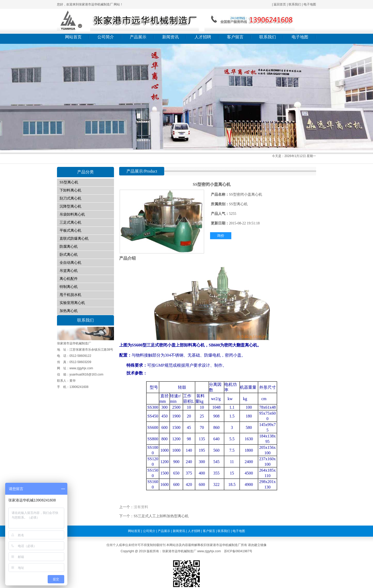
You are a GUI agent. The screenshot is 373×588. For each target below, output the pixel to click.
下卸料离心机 (70, 190)
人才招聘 (203, 37)
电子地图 (310, 4)
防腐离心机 (69, 247)
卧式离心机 (69, 255)
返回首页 (280, 4)
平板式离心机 (70, 231)
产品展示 (138, 37)
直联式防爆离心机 (74, 239)
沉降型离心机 (70, 206)
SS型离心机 (69, 182)
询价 (221, 236)
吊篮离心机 (69, 271)
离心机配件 (69, 279)
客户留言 (235, 37)
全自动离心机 (70, 263)
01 (187, 97)
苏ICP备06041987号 (238, 551)
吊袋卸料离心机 (72, 214)
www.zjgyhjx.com (209, 551)
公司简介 (106, 37)
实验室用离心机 (72, 303)
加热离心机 (69, 311)
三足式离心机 (70, 222)
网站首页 (73, 37)
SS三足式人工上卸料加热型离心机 (161, 516)
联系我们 (295, 4)
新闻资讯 (170, 37)
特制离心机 (69, 287)
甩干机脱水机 (70, 295)
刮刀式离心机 (70, 198)
